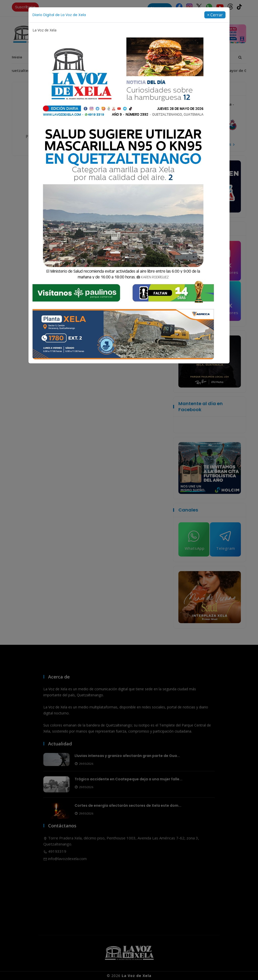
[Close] (215, 15)
